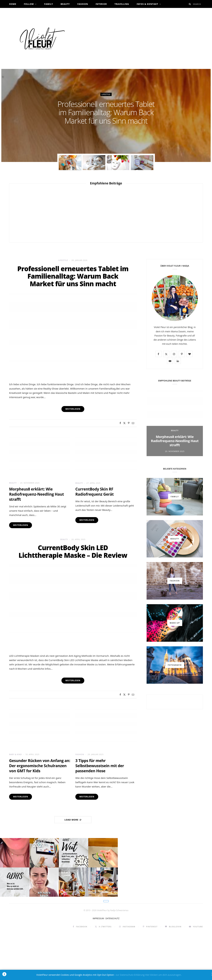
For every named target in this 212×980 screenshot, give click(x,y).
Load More (73, 820)
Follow (29, 4)
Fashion (83, 4)
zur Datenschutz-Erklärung (130, 975)
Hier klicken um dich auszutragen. (163, 975)
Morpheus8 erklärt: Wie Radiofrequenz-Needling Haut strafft (37, 494)
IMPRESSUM (98, 965)
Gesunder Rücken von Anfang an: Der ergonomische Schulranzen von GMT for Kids (40, 766)
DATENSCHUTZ (112, 965)
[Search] (190, 4)
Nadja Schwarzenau (108, 130)
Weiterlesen (21, 525)
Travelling (122, 4)
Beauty (65, 4)
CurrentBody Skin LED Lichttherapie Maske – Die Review (73, 551)
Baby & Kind (15, 754)
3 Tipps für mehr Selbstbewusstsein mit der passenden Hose (100, 766)
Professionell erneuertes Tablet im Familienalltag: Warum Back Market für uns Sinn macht (106, 112)
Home (13, 4)
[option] (106, 115)
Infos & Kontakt (147, 4)
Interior (101, 4)
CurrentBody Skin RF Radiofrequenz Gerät (94, 492)
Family (49, 4)
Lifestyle (106, 94)
